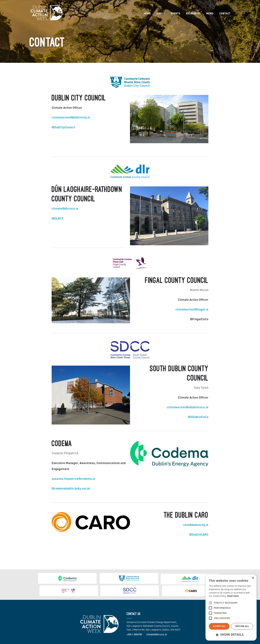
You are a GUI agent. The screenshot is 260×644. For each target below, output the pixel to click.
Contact (225, 13)
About (161, 13)
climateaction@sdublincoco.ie (188, 407)
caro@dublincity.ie (196, 525)
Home (147, 13)
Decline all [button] (242, 626)
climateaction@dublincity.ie (71, 117)
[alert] (231, 607)
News (210, 13)
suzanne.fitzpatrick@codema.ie (73, 478)
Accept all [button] (219, 626)
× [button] (253, 578)
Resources (193, 13)
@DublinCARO (199, 534)
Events (175, 13)
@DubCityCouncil (63, 127)
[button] (231, 635)
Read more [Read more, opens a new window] (233, 596)
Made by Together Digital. (90, 640)
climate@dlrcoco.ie (65, 208)
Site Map (200, 640)
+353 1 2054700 (134, 622)
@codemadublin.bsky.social (71, 488)
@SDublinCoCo (198, 417)
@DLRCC (58, 218)
